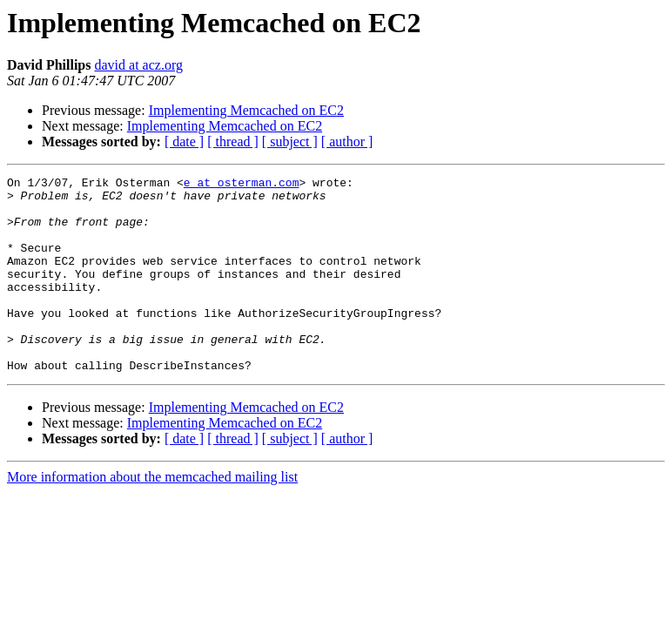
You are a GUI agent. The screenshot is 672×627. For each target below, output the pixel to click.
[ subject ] (290, 142)
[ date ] (184, 142)
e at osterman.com (242, 185)
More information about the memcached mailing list (152, 516)
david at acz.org (138, 65)
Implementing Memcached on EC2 (246, 110)
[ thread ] (233, 142)
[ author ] (347, 142)
